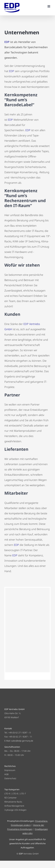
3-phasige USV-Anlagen (15, 810)
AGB (6, 774)
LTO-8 (15, 794)
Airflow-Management (14, 806)
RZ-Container (11, 798)
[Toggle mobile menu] (49, 6)
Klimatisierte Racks (13, 802)
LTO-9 (7, 794)
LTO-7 (23, 794)
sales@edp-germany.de (22, 741)
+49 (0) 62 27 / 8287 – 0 (20, 733)
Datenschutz (10, 778)
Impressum (10, 770)
